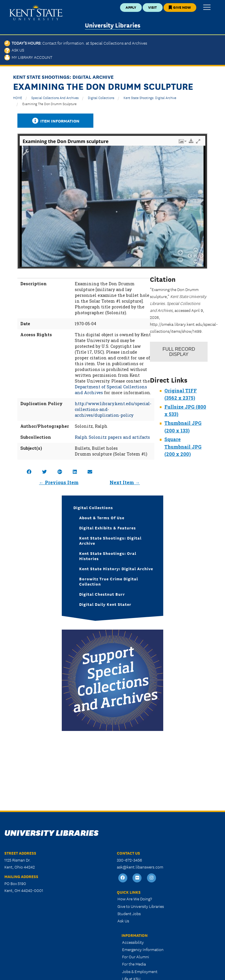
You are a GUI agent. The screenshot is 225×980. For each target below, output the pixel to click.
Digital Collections (101, 97)
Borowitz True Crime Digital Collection (109, 581)
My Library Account (28, 57)
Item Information (55, 121)
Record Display (179, 352)
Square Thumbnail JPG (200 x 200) (183, 447)
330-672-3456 (129, 860)
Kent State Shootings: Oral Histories (108, 556)
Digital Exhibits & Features (108, 528)
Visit (153, 7)
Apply (131, 7)
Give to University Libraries (141, 906)
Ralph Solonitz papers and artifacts (112, 437)
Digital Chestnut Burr (102, 594)
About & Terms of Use (102, 518)
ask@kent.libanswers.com (140, 867)
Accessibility (133, 942)
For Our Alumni (136, 957)
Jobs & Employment (140, 971)
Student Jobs (129, 913)
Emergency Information (143, 949)
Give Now (180, 7)
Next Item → (125, 482)
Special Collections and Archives (55, 97)
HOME (18, 97)
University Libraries (113, 25)
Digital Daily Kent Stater (105, 604)
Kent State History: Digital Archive (116, 568)
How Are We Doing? (135, 899)
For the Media (134, 964)
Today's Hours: (76, 43)
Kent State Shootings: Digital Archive (150, 97)
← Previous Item (59, 482)
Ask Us (14, 50)
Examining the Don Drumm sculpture (49, 104)
